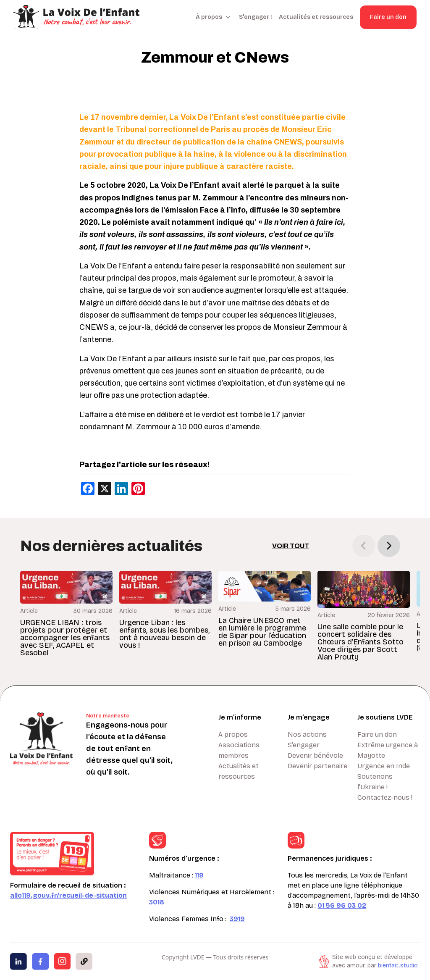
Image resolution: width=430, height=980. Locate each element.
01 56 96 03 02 (342, 905)
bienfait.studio (398, 966)
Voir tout (291, 546)
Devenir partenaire (317, 766)
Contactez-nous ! (385, 797)
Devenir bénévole (315, 755)
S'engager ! (256, 17)
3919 (237, 919)
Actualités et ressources (316, 17)
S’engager (304, 745)
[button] (389, 546)
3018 (157, 902)
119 (199, 875)
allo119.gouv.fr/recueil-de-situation (68, 895)
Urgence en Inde (384, 766)
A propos (233, 734)
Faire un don (388, 17)
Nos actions (307, 734)
